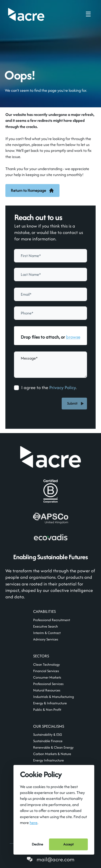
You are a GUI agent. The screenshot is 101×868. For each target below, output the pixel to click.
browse (73, 337)
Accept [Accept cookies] (68, 844)
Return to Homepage (32, 190)
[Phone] (50, 313)
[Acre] (26, 14)
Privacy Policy (62, 387)
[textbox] (50, 256)
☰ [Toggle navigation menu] (88, 14)
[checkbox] (16, 388)
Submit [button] (73, 403)
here (34, 823)
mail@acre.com (55, 859)
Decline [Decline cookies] (37, 844)
